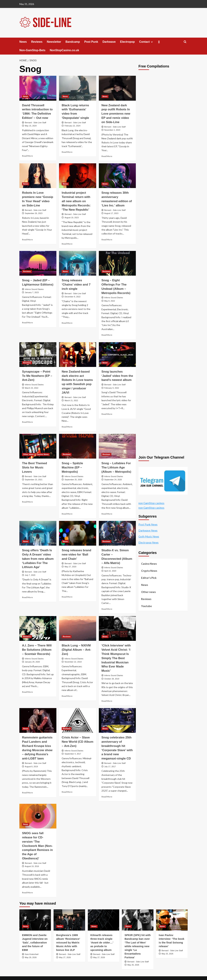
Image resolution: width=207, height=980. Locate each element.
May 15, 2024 (31, 126)
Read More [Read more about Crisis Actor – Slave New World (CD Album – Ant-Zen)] (67, 792)
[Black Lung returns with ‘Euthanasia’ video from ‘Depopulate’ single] (78, 88)
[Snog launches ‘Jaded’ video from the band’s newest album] (117, 355)
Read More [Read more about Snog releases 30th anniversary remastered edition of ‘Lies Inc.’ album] (107, 240)
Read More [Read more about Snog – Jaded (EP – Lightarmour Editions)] (27, 323)
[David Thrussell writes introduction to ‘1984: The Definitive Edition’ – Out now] (38, 88)
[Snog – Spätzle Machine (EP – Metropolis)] (78, 446)
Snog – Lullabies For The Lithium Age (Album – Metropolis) (116, 467)
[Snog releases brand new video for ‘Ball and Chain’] (78, 533)
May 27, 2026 (65, 957)
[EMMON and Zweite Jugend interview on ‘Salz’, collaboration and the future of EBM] (35, 920)
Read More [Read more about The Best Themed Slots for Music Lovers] (27, 502)
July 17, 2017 (110, 767)
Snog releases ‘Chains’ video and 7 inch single (76, 285)
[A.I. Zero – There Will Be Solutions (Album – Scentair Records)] (38, 628)
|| (159, 42)
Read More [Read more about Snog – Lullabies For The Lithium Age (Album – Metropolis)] (107, 514)
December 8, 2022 (72, 297)
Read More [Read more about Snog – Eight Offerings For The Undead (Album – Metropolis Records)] (107, 335)
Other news (148, 592)
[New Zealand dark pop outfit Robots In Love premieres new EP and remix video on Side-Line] (117, 88)
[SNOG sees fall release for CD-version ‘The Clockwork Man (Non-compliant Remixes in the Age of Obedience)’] (38, 816)
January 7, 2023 (32, 292)
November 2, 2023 (112, 130)
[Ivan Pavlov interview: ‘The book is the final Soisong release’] (172, 920)
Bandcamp (73, 42)
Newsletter (54, 42)
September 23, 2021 (34, 480)
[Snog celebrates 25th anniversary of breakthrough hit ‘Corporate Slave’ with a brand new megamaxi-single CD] (117, 720)
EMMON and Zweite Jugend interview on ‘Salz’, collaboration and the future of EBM (35, 942)
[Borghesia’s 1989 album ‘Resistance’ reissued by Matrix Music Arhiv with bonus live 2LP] (69, 920)
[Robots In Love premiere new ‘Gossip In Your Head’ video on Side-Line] (38, 176)
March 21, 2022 (71, 400)
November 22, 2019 (73, 662)
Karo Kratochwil (32, 954)
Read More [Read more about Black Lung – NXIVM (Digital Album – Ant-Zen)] (67, 696)
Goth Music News (149, 536)
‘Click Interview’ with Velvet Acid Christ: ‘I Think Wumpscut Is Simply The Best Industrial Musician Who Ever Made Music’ (116, 658)
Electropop (128, 42)
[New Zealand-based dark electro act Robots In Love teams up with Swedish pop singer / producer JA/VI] (78, 355)
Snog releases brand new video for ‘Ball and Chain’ (76, 555)
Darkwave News (148, 530)
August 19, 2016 (32, 866)
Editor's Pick (149, 578)
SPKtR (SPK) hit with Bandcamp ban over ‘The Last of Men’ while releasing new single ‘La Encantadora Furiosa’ (138, 946)
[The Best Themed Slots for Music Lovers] (38, 446)
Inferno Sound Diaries (34, 289)
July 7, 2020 (30, 575)
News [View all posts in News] (26, 96)
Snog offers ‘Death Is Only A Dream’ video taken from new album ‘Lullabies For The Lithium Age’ (38, 559)
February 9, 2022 (112, 388)
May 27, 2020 (70, 567)
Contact (146, 42)
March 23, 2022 (32, 388)
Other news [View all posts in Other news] (28, 454)
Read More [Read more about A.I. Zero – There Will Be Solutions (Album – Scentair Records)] (27, 692)
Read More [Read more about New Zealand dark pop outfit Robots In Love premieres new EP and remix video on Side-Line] (107, 156)
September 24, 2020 (113, 480)
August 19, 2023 (72, 218)
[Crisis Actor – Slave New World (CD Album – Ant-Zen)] (78, 720)
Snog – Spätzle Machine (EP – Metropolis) (72, 467)
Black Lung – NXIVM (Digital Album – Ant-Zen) (76, 650)
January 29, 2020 (32, 662)
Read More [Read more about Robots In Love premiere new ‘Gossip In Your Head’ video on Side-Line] (27, 240)
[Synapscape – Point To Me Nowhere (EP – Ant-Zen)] (38, 355)
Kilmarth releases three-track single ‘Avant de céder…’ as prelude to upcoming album (102, 942)
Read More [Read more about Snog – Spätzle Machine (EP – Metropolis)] (67, 514)
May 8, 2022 (110, 301)
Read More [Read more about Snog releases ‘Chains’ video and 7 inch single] (67, 323)
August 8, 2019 (31, 767)
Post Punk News (148, 524)
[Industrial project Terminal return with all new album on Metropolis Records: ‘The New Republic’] (78, 176)
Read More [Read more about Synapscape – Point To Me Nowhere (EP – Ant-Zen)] (27, 422)
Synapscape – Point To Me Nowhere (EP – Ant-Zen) (37, 376)
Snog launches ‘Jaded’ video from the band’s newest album (117, 376)
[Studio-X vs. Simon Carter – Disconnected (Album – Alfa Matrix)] (117, 533)
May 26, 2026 (133, 965)
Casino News (149, 564)
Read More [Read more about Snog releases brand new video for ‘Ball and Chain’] (67, 597)
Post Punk (91, 42)
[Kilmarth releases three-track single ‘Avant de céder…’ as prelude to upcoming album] (103, 920)
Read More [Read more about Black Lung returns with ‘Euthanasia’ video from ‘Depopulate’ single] (67, 152)
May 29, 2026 (31, 957)
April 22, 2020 (110, 571)
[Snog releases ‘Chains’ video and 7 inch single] (78, 263)
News (23, 42)
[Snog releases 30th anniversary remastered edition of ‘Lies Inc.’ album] (117, 176)
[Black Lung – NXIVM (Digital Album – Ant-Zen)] (78, 628)
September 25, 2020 (73, 480)
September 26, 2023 (34, 213)
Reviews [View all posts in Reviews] (27, 271)
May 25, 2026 (167, 954)
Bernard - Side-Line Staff (35, 123)
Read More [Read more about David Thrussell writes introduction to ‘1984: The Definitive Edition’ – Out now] (27, 156)
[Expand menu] (152, 42)
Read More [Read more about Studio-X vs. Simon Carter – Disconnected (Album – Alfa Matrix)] (107, 609)
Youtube (146, 606)
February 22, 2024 (72, 126)
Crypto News (149, 571)
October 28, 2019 (112, 679)
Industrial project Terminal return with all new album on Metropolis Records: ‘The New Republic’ (76, 201)
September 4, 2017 (73, 754)
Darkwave (109, 42)
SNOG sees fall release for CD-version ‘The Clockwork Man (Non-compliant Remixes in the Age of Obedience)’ (37, 846)
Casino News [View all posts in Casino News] (43, 454)
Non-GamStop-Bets (32, 50)
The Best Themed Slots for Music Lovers (35, 467)
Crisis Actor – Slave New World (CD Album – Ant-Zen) (77, 742)
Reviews (37, 42)
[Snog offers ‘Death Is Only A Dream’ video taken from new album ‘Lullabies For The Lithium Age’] (38, 533)
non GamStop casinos (151, 503)
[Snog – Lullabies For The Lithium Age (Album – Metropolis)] (117, 446)
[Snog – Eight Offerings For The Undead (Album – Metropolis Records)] (117, 263)
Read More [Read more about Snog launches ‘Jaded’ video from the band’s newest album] (107, 414)
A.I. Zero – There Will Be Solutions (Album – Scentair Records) (37, 650)
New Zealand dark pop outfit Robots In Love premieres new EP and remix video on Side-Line (116, 114)
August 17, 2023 (111, 213)
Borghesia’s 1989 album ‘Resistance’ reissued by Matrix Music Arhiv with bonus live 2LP (68, 942)
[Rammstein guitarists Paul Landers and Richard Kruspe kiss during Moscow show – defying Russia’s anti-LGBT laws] (38, 720)
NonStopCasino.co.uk (64, 50)
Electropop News (149, 542)
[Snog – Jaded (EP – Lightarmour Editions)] (38, 263)
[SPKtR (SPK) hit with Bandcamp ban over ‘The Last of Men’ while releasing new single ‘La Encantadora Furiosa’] (138, 920)
